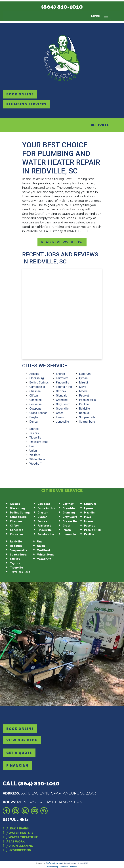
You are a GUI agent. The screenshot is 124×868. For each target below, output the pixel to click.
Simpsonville (87, 417)
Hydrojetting (17, 850)
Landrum (85, 374)
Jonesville (62, 422)
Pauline (84, 404)
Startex (34, 429)
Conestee (36, 400)
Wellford (35, 455)
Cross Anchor (38, 413)
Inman (60, 417)
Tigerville (35, 438)
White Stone (37, 459)
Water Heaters (18, 833)
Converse (36, 404)
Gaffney (61, 391)
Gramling (62, 400)
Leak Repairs (16, 828)
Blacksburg (37, 378)
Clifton (34, 396)
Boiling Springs (39, 382)
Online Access (53, 863)
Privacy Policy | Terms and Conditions (62, 867)
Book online (20, 94)
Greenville (62, 409)
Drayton (34, 417)
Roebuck (85, 413)
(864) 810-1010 (62, 6)
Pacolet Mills (87, 400)
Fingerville (63, 382)
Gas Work (14, 841)
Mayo (83, 387)
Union (33, 451)
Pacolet (84, 396)
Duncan (34, 422)
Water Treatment (20, 837)
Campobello (37, 387)
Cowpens (35, 409)
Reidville (84, 409)
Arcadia (34, 374)
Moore (83, 391)
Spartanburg (87, 422)
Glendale (62, 396)
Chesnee (35, 391)
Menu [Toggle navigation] (100, 16)
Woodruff (36, 464)
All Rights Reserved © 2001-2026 (75, 863)
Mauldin (84, 382)
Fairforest (62, 378)
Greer (59, 413)
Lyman (83, 378)
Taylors (34, 433)
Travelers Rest (39, 442)
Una (32, 446)
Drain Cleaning (18, 846)
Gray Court (63, 404)
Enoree (60, 374)
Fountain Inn (64, 387)
